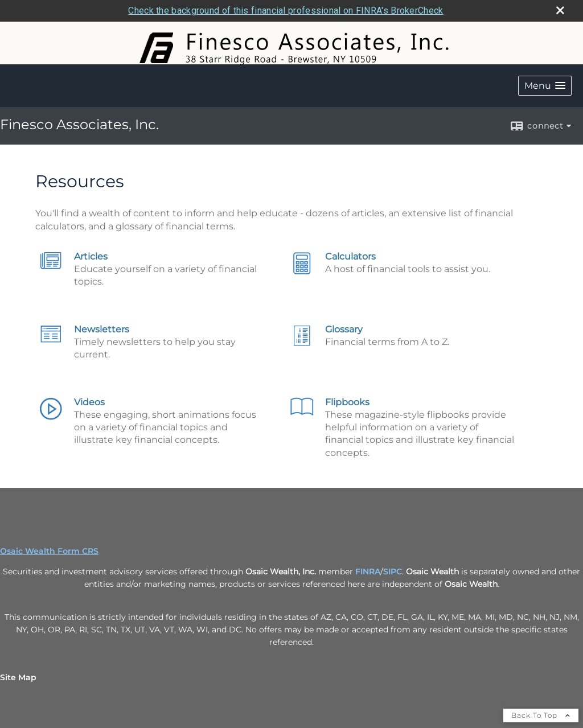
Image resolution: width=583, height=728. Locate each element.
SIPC (393, 571)
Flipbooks (347, 402)
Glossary (344, 329)
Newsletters (102, 329)
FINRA (368, 571)
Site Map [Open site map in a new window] (18, 677)
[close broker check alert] (560, 10)
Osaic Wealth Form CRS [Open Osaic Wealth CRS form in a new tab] (49, 551)
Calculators (350, 256)
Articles (91, 256)
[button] (545, 86)
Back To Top (541, 715)
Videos (89, 402)
